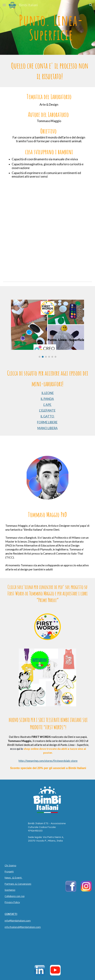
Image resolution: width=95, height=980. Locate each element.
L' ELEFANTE (47, 410)
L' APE (48, 405)
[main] (47, 27)
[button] (4, 5)
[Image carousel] (47, 329)
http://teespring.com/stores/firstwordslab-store (48, 761)
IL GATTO (47, 416)
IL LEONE (48, 393)
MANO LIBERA (47, 428)
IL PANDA (47, 399)
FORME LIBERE (47, 422)
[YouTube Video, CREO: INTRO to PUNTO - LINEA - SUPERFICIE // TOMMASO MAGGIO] (47, 241)
